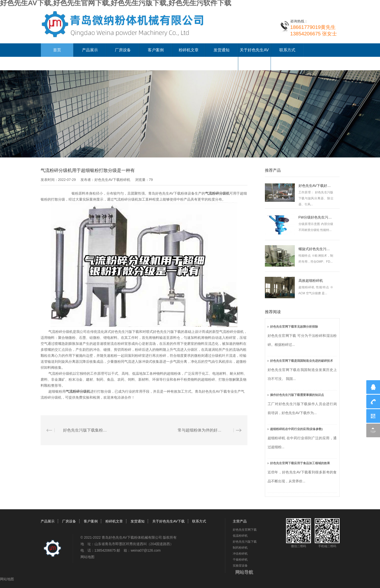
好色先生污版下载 (245, 542)
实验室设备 (240, 566)
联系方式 (287, 50)
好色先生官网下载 (245, 530)
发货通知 (222, 50)
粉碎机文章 (189, 50)
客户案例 (156, 50)
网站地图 (87, 557)
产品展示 (90, 50)
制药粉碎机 (240, 548)
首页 (57, 50)
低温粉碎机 (240, 536)
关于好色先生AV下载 (168, 521)
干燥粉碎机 (240, 560)
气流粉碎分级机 (217, 193)
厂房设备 (123, 50)
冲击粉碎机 (240, 554)
